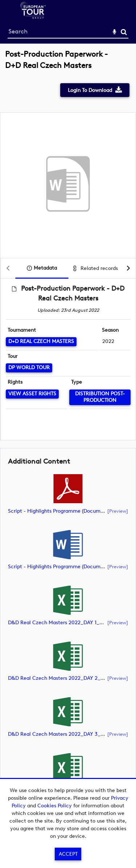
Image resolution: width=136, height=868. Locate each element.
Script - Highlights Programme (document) (59, 511)
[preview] (118, 511)
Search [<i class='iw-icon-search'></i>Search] (124, 32)
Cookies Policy (55, 806)
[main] (68, 434)
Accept (68, 854)
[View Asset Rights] (32, 394)
